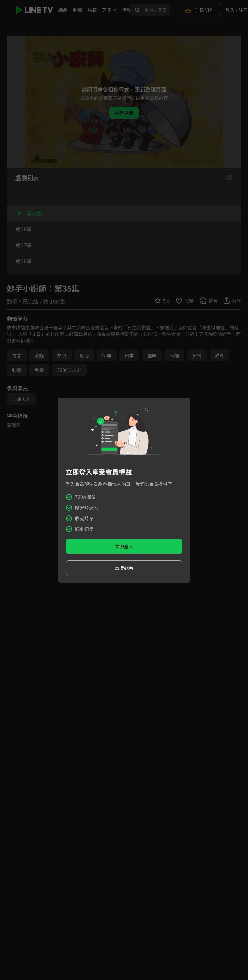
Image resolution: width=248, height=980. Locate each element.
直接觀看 (124, 568)
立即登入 (124, 546)
